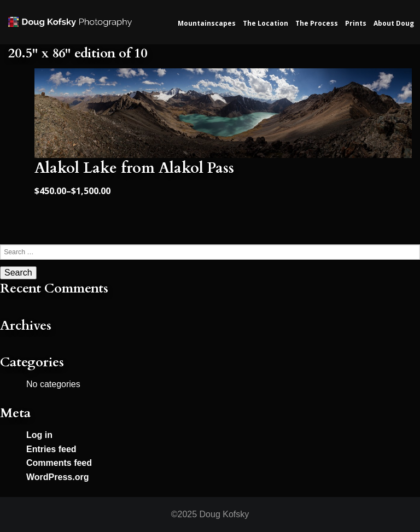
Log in (39, 435)
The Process (317, 23)
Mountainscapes (207, 23)
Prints (356, 23)
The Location (266, 23)
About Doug (394, 23)
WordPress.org (57, 477)
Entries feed (51, 449)
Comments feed (59, 463)
